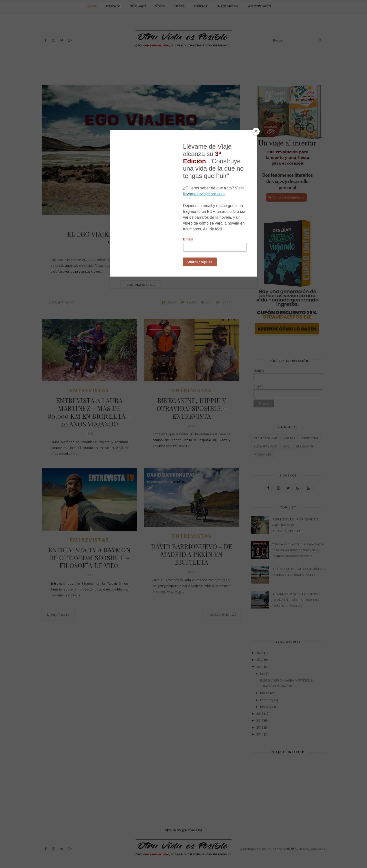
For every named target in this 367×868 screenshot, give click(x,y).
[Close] (256, 131)
